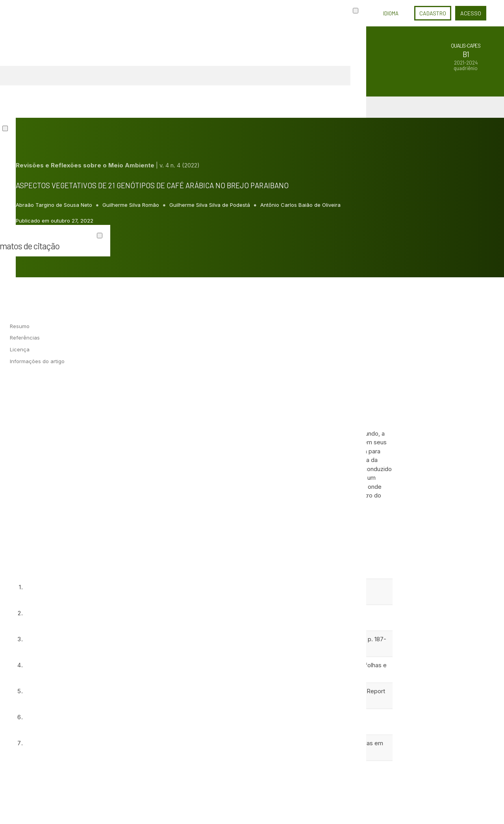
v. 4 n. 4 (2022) (180, 165)
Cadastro (433, 13)
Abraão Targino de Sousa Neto (55, 205)
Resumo (20, 326)
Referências (25, 338)
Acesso (471, 13)
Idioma (391, 13)
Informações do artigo (37, 361)
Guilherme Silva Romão (132, 205)
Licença (20, 349)
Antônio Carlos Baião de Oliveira (300, 205)
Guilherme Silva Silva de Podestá (210, 205)
